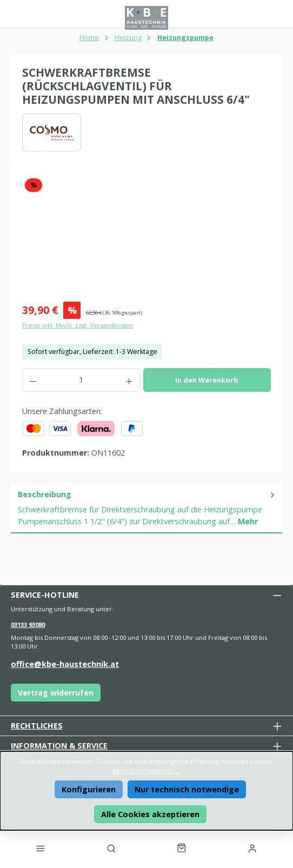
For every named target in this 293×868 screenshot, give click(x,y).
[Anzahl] (81, 380)
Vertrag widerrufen (56, 693)
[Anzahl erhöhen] (129, 380)
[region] (146, 234)
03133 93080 (28, 625)
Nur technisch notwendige (187, 789)
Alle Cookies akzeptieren (150, 814)
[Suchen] (111, 848)
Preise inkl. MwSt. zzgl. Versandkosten (78, 325)
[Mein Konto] (252, 848)
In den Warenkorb (207, 380)
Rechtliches (37, 726)
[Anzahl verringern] (32, 380)
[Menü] (41, 848)
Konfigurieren (89, 789)
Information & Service (59, 746)
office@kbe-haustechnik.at (65, 664)
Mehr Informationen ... (146, 770)
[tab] (146, 508)
